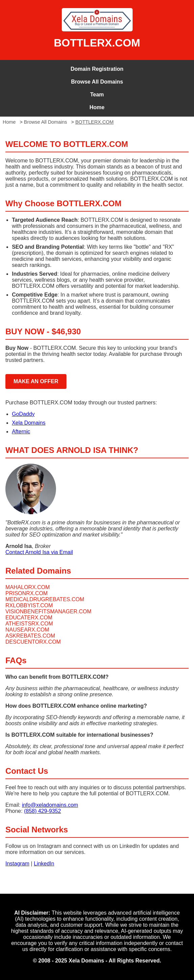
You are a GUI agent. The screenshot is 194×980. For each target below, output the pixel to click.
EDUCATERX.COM (29, 618)
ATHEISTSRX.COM (29, 624)
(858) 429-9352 (42, 811)
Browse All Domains (97, 82)
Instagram (17, 864)
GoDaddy (23, 414)
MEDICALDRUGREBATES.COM (45, 599)
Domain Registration (97, 69)
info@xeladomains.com (50, 805)
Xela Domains (29, 423)
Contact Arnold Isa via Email (39, 552)
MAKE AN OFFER (36, 381)
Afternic (21, 432)
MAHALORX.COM (28, 587)
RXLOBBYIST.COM (29, 605)
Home (97, 107)
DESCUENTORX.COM (33, 642)
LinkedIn (44, 864)
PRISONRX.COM (26, 593)
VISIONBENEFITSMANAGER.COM (48, 611)
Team (97, 95)
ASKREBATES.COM (30, 636)
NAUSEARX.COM (27, 630)
